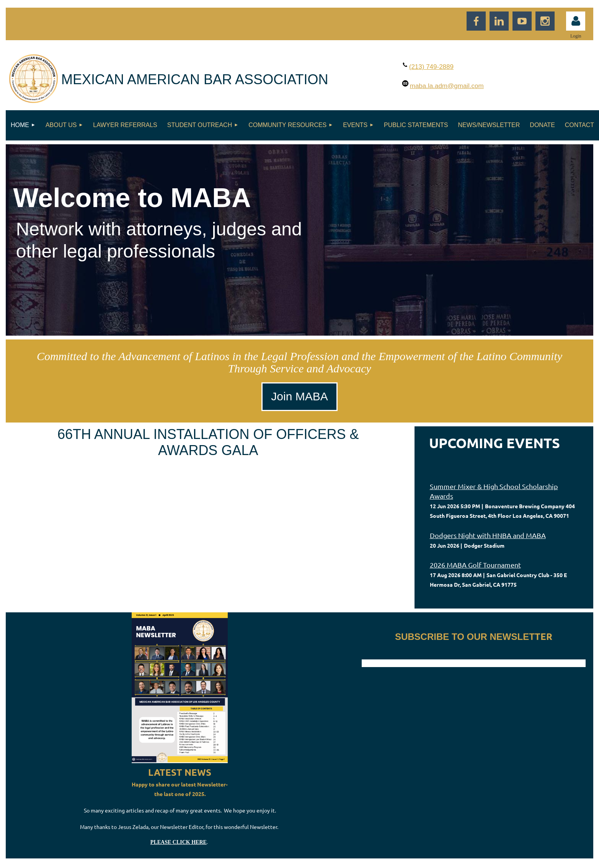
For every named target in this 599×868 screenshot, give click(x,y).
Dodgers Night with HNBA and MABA (488, 535)
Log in (576, 21)
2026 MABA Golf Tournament (475, 565)
